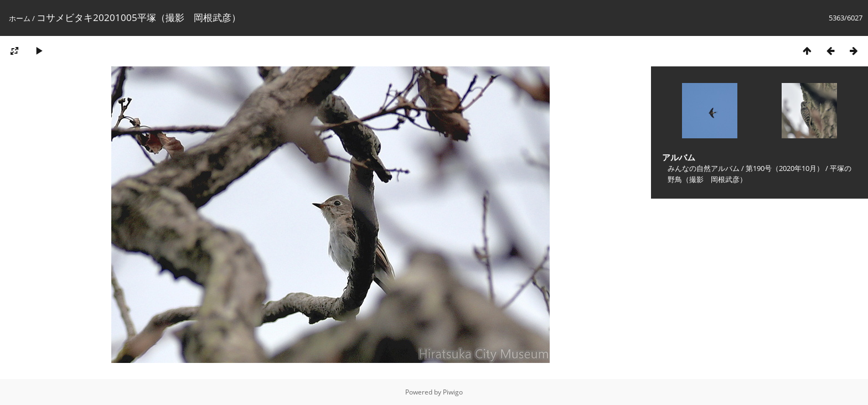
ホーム (20, 18)
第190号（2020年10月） (785, 168)
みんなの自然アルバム (704, 168)
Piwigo (453, 392)
